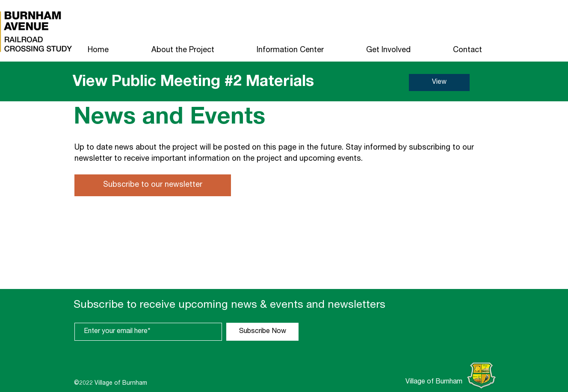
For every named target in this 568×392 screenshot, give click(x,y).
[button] (183, 51)
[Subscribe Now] (262, 332)
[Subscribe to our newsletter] (153, 185)
